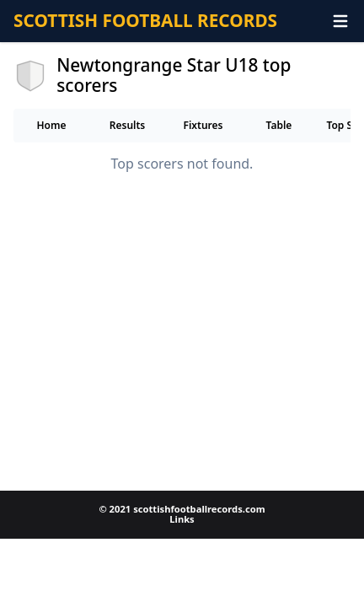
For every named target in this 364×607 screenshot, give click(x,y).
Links (182, 519)
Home (51, 125)
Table (279, 125)
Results (128, 125)
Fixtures (203, 125)
